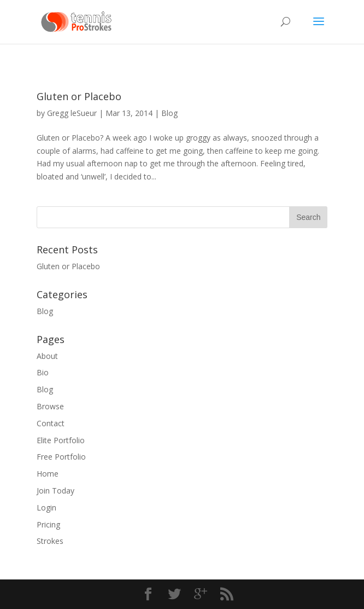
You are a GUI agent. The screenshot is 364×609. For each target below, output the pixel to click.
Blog (169, 113)
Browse (50, 406)
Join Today (55, 491)
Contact (51, 423)
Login (46, 507)
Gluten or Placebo (79, 96)
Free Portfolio (61, 457)
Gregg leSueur (72, 113)
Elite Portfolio (61, 440)
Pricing (48, 524)
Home (48, 474)
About (47, 356)
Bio (43, 372)
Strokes (50, 541)
